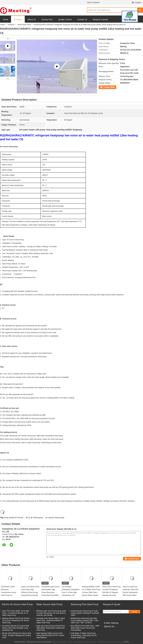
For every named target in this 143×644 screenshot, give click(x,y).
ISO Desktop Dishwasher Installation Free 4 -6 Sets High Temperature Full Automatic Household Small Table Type (71, 594)
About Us (32, 19)
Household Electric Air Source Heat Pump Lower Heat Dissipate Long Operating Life (16, 628)
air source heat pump (55, 517)
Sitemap (115, 623)
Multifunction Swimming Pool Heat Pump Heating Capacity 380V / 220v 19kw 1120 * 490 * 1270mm (85, 621)
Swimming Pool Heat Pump (85, 604)
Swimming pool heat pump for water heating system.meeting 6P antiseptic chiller (85, 613)
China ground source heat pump (39, 642)
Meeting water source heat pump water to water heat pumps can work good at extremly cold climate (51, 613)
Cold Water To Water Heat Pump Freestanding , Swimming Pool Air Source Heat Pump (84, 635)
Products (18, 19)
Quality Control (65, 19)
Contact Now (104, 87)
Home (6, 19)
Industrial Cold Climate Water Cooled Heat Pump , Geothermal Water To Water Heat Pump (51, 621)
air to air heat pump (34, 517)
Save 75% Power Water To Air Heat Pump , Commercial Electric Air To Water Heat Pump (16, 613)
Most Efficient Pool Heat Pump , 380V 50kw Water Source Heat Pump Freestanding (85, 628)
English (139, 3)
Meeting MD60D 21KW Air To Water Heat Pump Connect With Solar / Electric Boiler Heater (91, 591)
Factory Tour (47, 19)
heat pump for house (14, 517)
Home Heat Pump (24, 25)
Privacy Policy (20, 642)
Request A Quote (101, 19)
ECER (126, 642)
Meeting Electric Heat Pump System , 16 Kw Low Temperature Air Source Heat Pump (16, 621)
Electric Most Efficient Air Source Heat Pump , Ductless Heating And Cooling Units (17, 635)
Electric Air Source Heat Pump (17, 604)
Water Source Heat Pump (49, 604)
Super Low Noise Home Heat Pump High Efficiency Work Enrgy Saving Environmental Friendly (30, 592)
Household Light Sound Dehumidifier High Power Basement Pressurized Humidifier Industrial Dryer (50, 592)
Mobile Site (109, 627)
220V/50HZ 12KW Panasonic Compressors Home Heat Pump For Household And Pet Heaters (9, 594)
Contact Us (82, 19)
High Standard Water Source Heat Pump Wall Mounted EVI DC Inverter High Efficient (50, 635)
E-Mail (107, 623)
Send (134, 612)
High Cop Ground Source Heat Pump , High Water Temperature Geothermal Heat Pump (51, 628)
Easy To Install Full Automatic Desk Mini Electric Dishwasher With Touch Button (130, 591)
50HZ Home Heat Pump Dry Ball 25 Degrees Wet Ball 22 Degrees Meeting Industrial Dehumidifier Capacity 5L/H (112, 594)
